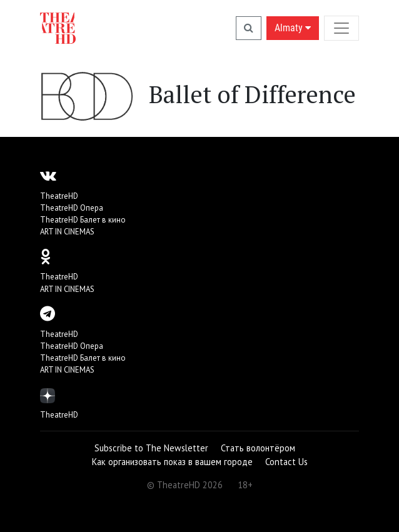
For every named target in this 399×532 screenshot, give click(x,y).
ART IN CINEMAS (67, 232)
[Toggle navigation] (341, 28)
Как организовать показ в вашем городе (172, 462)
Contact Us (286, 462)
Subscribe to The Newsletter (151, 448)
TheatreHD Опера (72, 208)
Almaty (293, 28)
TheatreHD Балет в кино (83, 220)
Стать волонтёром (258, 448)
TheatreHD (59, 196)
